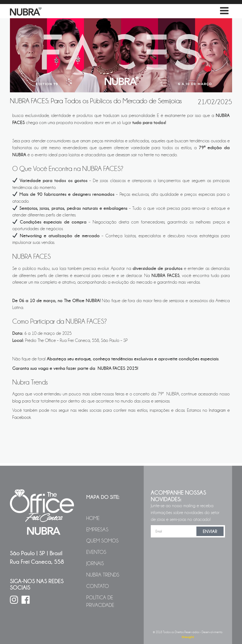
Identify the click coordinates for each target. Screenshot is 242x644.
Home (93, 518)
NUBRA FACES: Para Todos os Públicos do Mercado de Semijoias (96, 101)
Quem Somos (102, 541)
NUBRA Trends (103, 575)
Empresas (97, 530)
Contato (98, 586)
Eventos (96, 552)
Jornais (95, 563)
